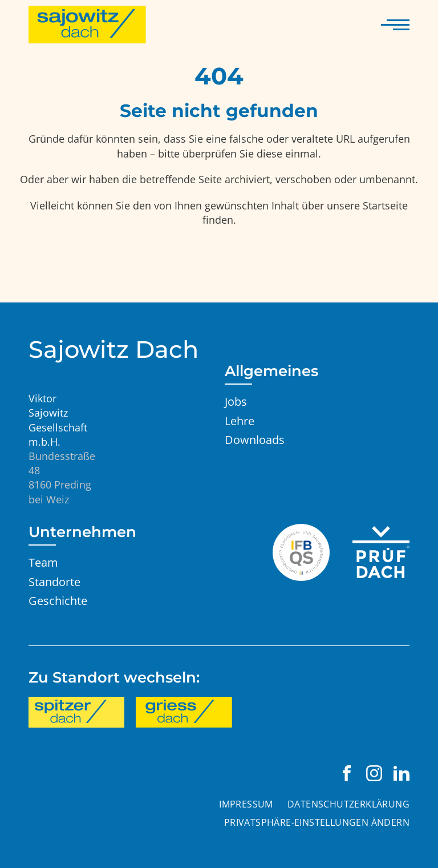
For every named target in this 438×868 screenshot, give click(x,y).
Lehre (240, 421)
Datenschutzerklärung (348, 804)
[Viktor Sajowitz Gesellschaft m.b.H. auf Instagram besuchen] (374, 773)
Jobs (236, 401)
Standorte (54, 582)
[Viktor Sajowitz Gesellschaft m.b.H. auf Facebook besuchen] (347, 773)
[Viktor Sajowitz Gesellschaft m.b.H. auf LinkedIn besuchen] (401, 773)
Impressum (246, 804)
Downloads (255, 439)
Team (43, 562)
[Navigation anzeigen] (395, 25)
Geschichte (58, 600)
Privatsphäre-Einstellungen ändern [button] (317, 822)
